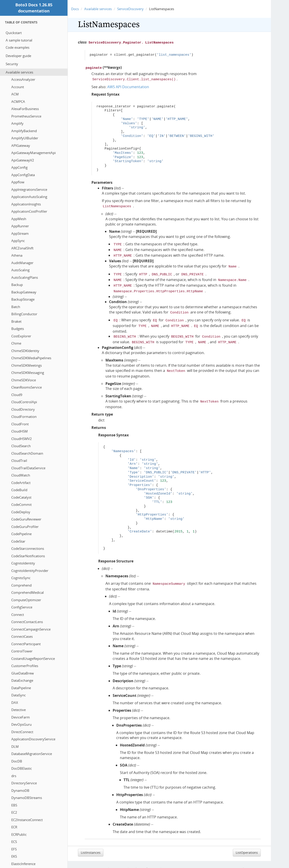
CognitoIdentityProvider (30, 571)
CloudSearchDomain (27, 453)
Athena (17, 255)
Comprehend (21, 585)
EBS (14, 805)
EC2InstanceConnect (27, 820)
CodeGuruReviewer (26, 519)
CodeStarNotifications (28, 556)
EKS (14, 856)
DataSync (19, 695)
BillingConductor (24, 314)
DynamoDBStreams (27, 798)
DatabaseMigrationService (32, 754)
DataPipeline (21, 688)
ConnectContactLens (27, 622)
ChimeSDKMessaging (28, 373)
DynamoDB (20, 790)
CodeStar (18, 541)
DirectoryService (24, 783)
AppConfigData (23, 175)
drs (14, 776)
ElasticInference (23, 864)
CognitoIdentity (23, 563)
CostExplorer (21, 336)
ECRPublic (19, 834)
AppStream (20, 233)
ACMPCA (18, 101)
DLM (15, 746)
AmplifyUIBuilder (25, 138)
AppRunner (20, 226)
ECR (14, 827)
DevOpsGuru (21, 724)
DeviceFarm (21, 717)
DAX (15, 702)
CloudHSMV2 (22, 439)
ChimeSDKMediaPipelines (31, 358)
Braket (16, 321)
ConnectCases (22, 636)
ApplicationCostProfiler (29, 211)
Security (12, 64)
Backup (17, 285)
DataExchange (22, 680)
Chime (16, 343)
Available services (19, 72)
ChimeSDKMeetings (27, 365)
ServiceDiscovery (130, 9)
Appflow (18, 182)
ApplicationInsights (26, 204)
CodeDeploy (21, 512)
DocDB (17, 761)
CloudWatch (21, 475)
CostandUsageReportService (33, 658)
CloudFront (20, 424)
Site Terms (118, 860)
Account (18, 87)
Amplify (17, 123)
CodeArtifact (21, 483)
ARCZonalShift (22, 248)
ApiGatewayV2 (23, 160)
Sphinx (259, 860)
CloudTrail (19, 460)
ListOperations (247, 844)
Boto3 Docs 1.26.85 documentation (34, 8)
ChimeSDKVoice (24, 380)
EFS (14, 849)
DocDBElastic (22, 768)
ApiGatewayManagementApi (34, 153)
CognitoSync (21, 578)
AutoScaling (20, 270)
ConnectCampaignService (31, 629)
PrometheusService (26, 116)
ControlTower (22, 651)
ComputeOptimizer (26, 600)
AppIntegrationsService (29, 189)
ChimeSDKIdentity (25, 351)
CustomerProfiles (25, 666)
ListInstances (91, 844)
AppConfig (19, 167)
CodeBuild (19, 490)
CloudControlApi (24, 402)
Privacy (101, 860)
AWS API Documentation (128, 85)
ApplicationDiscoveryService (33, 739)
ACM (15, 94)
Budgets (18, 329)
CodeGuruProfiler (25, 527)
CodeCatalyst (21, 497)
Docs (75, 9)
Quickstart (14, 33)
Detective (19, 710)
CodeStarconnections (28, 548)
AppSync (18, 241)
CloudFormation (24, 417)
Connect (18, 615)
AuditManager (22, 263)
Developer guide (18, 56)
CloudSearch (21, 446)
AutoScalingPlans (25, 277)
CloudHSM (20, 431)
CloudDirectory (23, 409)
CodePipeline (21, 534)
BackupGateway (24, 292)
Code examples (17, 47)
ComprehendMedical (28, 592)
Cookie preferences (145, 860)
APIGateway (21, 145)
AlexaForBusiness (25, 109)
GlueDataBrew (23, 673)
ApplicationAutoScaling (29, 197)
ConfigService (22, 607)
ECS (14, 842)
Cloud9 (17, 395)
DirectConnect (22, 732)
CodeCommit (21, 504)
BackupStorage (23, 299)
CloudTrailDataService (28, 468)
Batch (16, 307)
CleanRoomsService (27, 387)
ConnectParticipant (26, 644)
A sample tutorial (19, 40)
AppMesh (19, 219)
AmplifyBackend (24, 131)
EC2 (14, 812)
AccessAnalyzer (23, 79)
